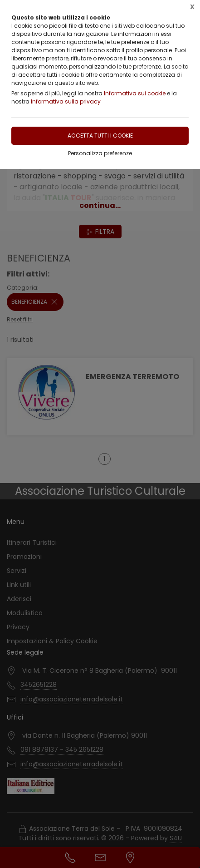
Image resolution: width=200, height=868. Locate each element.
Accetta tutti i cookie (100, 136)
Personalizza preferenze (100, 153)
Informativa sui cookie (135, 93)
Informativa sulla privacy (66, 101)
